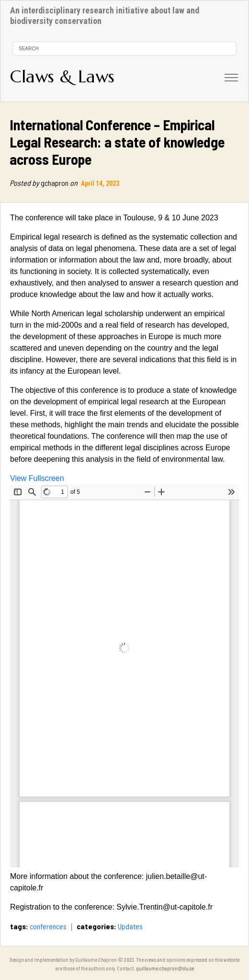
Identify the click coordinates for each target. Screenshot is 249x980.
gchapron (44, 183)
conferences (48, 926)
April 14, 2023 (101, 183)
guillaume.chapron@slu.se (165, 968)
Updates (130, 926)
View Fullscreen (37, 478)
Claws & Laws (62, 76)
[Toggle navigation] (231, 78)
